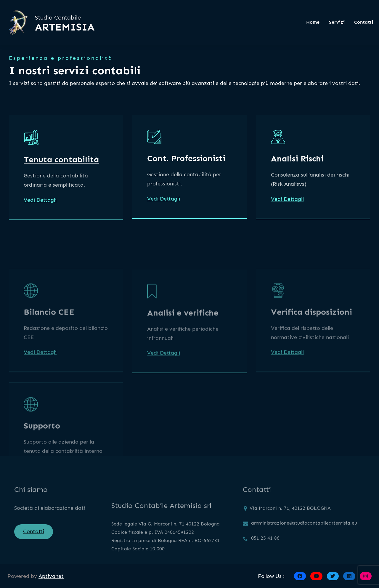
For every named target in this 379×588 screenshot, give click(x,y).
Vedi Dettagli (40, 201)
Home (313, 22)
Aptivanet (51, 576)
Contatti (34, 535)
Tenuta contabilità (61, 160)
